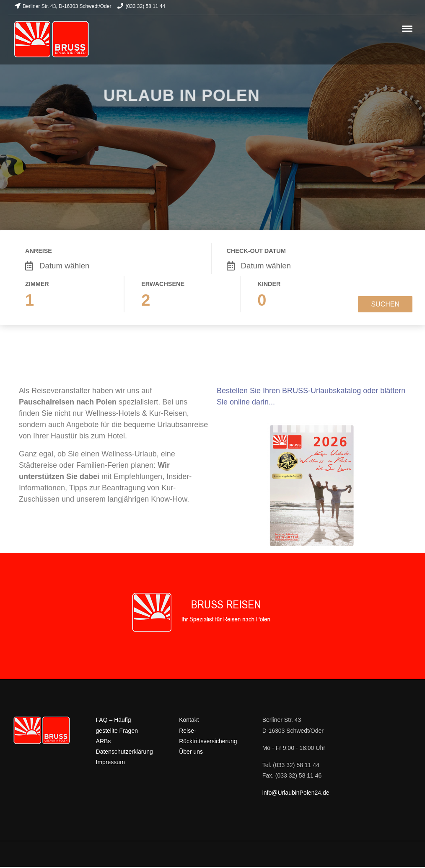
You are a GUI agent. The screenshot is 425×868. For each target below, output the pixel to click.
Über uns (191, 752)
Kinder (269, 284)
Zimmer (37, 284)
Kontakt (189, 720)
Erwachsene (163, 284)
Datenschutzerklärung (124, 752)
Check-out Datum (256, 251)
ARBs (104, 741)
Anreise (39, 251)
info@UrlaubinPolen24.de (296, 793)
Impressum (110, 762)
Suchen (385, 304)
